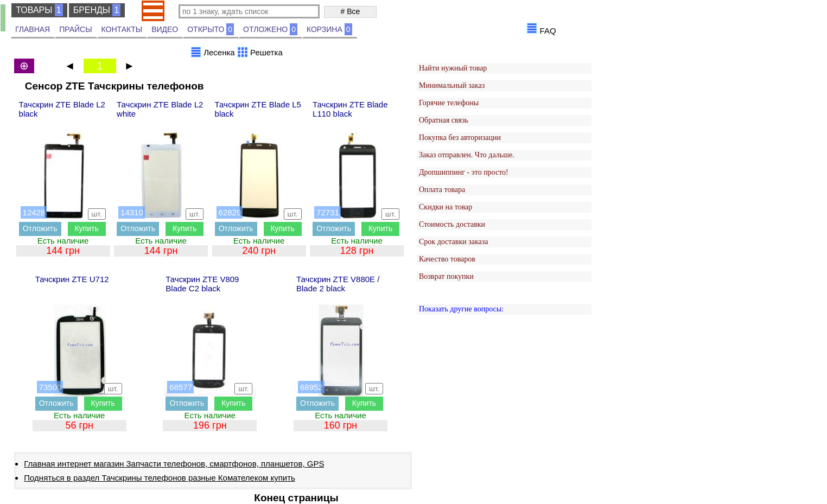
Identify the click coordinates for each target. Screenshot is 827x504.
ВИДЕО (165, 29)
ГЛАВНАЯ (33, 29)
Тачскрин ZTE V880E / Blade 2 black (338, 284)
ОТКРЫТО (211, 29)
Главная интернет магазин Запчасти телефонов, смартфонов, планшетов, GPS (174, 464)
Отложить (40, 228)
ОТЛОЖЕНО (270, 29)
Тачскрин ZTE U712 (72, 279)
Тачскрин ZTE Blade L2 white (160, 109)
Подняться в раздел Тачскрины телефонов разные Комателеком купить (160, 478)
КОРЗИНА (329, 29)
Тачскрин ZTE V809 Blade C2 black (202, 284)
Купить (86, 228)
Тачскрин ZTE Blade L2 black (62, 109)
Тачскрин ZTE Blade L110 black (350, 109)
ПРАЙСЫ (75, 29)
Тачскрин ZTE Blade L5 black (258, 109)
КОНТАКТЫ (122, 29)
